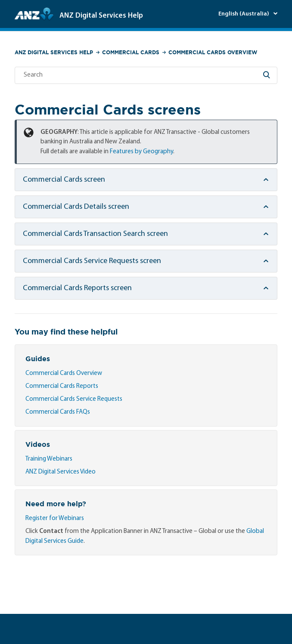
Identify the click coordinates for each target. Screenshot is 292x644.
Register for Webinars (55, 519)
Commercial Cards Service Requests (74, 399)
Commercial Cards (131, 52)
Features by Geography (141, 152)
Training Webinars (49, 459)
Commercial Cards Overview (213, 52)
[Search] (146, 75)
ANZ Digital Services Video (61, 472)
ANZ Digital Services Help (54, 52)
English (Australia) (244, 14)
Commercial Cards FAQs (58, 412)
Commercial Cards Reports (62, 386)
